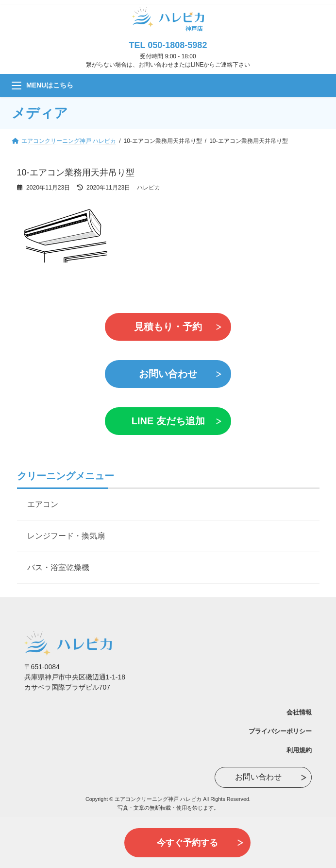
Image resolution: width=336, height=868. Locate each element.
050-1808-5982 (177, 45)
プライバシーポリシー (280, 731)
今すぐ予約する (187, 843)
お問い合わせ (168, 374)
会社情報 (299, 712)
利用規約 (299, 750)
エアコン (43, 504)
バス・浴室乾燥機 (58, 567)
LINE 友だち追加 (168, 421)
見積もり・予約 (168, 327)
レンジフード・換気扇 (66, 536)
